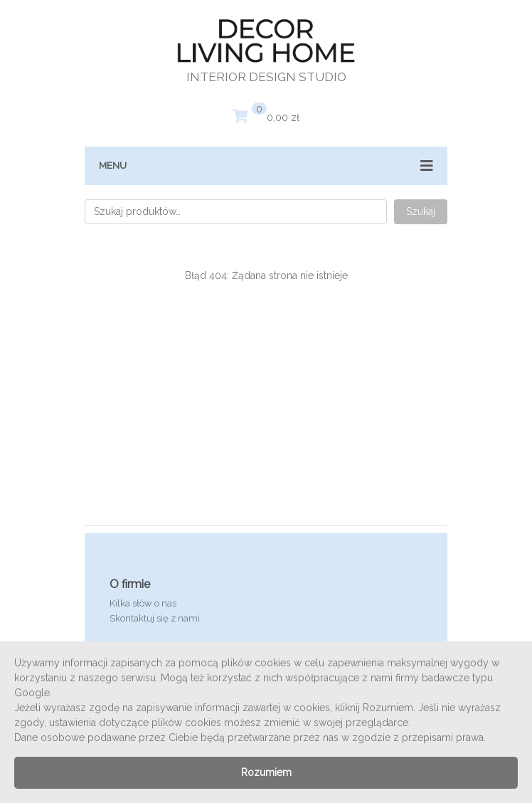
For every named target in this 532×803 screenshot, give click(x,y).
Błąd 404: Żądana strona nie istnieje (266, 275)
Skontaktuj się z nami (155, 618)
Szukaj (421, 211)
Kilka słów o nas (143, 603)
